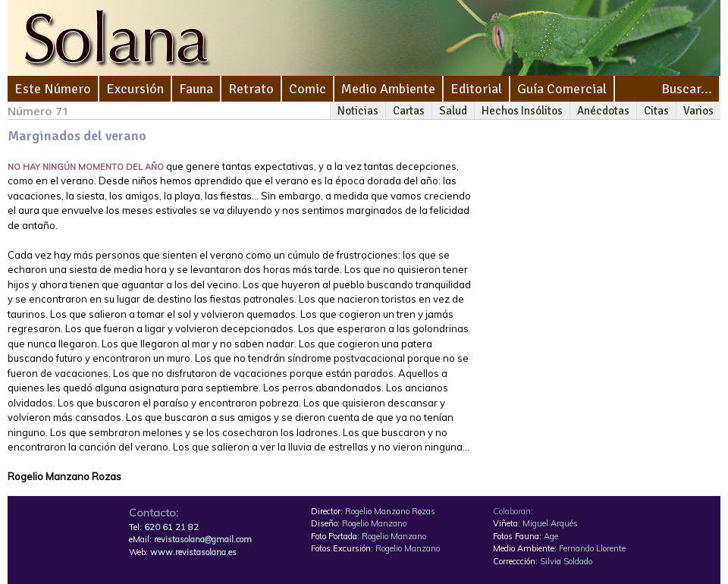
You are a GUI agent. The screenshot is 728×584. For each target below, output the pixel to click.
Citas (656, 111)
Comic (308, 89)
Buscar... (687, 89)
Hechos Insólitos (522, 111)
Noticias (358, 111)
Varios (698, 111)
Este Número (53, 89)
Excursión (135, 89)
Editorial (476, 89)
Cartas (409, 111)
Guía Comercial (562, 89)
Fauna (196, 89)
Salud (453, 111)
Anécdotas (603, 111)
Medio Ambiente (388, 89)
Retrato (251, 89)
